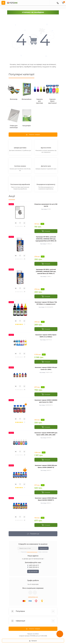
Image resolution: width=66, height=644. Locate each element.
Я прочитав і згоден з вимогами (34, 552)
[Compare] (24, 223)
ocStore (36, 634)
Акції (12, 196)
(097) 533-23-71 (34, 565)
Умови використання (32, 552)
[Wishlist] (20, 223)
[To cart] (46, 231)
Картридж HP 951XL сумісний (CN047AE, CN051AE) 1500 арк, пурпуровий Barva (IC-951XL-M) (46, 239)
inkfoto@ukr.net (33, 597)
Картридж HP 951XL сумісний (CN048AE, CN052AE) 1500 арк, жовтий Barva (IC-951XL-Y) (46, 271)
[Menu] (3, 3)
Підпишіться (43, 548)
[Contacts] (58, 3)
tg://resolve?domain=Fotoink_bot (35, 593)
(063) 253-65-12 (34, 567)
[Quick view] (16, 223)
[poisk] (52, 3)
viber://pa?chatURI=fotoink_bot (30, 593)
